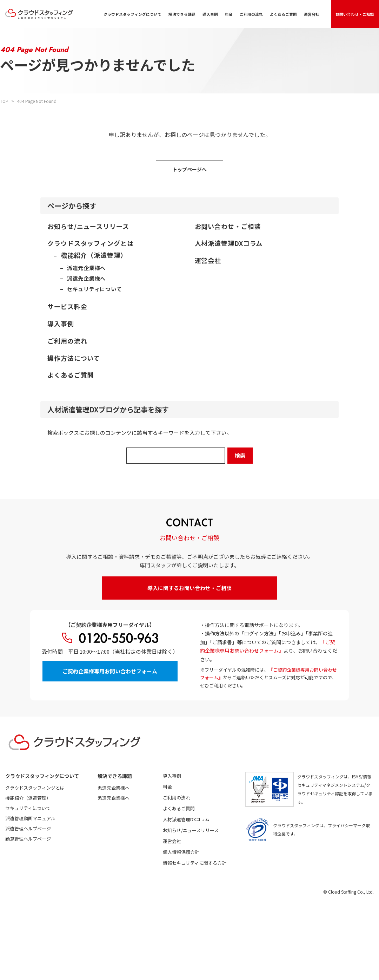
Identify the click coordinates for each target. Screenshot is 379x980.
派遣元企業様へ (114, 798)
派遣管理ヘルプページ (28, 828)
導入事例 (211, 14)
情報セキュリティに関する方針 (195, 863)
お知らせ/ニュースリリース (191, 830)
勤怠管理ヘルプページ (28, 839)
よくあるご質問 (284, 14)
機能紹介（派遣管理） (28, 798)
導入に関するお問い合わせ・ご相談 (189, 588)
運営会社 (312, 14)
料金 (229, 14)
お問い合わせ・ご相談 (355, 14)
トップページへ (189, 169)
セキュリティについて (28, 808)
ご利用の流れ (252, 14)
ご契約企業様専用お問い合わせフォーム (110, 671)
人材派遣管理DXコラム (186, 819)
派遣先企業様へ (114, 788)
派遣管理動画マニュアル (30, 818)
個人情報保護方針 (181, 852)
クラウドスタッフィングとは (35, 788)
